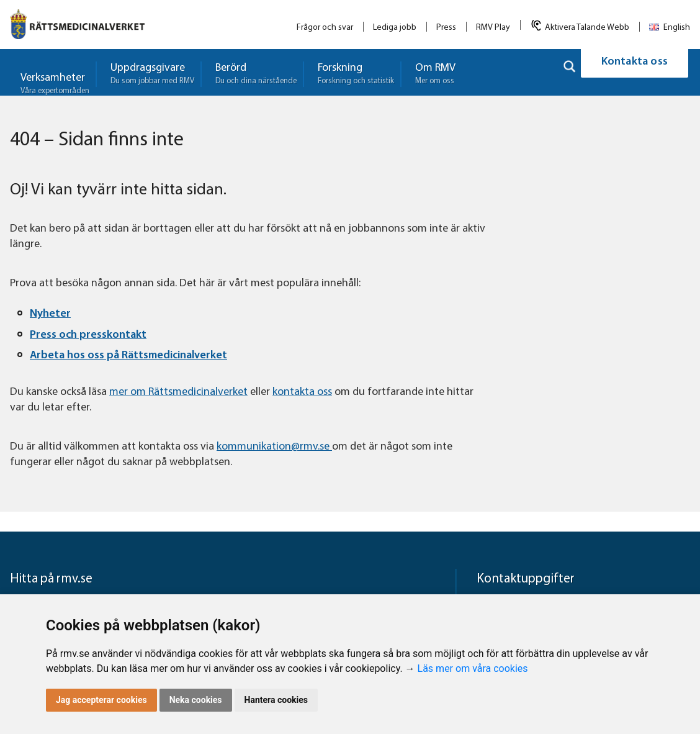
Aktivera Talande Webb (587, 28)
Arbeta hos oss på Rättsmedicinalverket (128, 356)
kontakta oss (302, 392)
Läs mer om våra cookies (473, 668)
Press (446, 28)
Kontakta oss (635, 72)
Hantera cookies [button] (276, 700)
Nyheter (50, 314)
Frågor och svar (325, 28)
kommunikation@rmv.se (274, 447)
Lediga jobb (395, 28)
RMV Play (493, 28)
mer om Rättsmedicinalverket (178, 392)
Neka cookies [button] (196, 700)
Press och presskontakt (88, 335)
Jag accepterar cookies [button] (101, 700)
